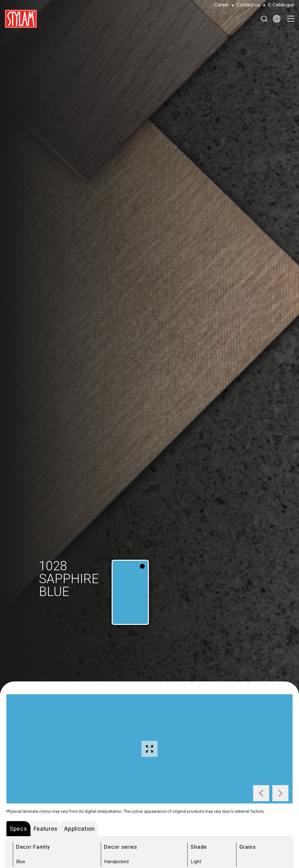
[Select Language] (277, 19)
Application (80, 829)
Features (46, 829)
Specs (18, 829)
